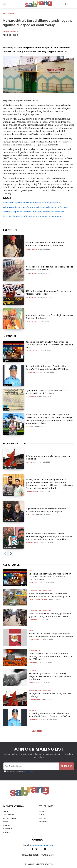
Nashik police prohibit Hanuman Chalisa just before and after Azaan (33, 212)
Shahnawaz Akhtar (34, 372)
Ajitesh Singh (32, 462)
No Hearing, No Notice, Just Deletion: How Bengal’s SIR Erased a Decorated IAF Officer (47, 368)
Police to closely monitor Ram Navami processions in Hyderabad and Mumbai (45, 244)
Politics (32, 670)
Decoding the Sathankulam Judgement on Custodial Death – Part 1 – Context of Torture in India (50, 345)
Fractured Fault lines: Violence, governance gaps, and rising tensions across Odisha (50, 615)
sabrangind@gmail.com (42, 845)
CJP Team (29, 426)
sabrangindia (32, 491)
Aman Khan (33, 682)
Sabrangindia (11, 32)
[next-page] (11, 554)
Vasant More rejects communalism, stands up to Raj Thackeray (31, 203)
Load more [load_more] (38, 731)
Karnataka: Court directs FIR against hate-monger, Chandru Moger (33, 216)
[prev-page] (5, 554)
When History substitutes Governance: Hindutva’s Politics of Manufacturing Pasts (50, 595)
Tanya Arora (34, 620)
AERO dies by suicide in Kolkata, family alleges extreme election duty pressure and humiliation (50, 676)
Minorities (7, 385)
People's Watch (32, 351)
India (31, 630)
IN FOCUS (9, 336)
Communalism (31, 249)
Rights (6, 361)
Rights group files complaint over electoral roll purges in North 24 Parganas (49, 392)
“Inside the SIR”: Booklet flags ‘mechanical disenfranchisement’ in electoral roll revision (51, 635)
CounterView (31, 396)
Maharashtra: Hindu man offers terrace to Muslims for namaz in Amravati (35, 207)
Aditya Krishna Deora (38, 600)
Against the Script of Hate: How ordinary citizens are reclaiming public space (46, 510)
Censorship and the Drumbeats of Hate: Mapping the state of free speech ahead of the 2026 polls (50, 656)
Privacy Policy (28, 771)
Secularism (9, 14)
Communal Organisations (10, 467)
